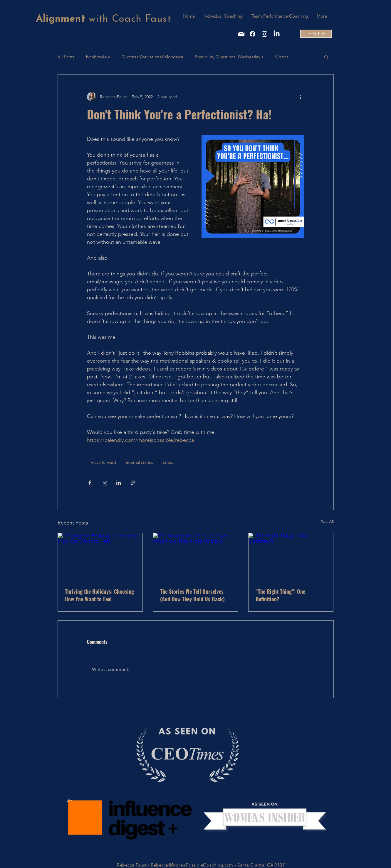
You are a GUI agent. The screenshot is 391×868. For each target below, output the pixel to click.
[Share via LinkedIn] (119, 483)
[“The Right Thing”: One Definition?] (291, 557)
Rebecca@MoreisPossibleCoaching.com (192, 865)
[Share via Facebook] (90, 483)
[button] (326, 57)
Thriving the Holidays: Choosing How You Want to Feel (99, 595)
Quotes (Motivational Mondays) (152, 57)
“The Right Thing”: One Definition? (280, 595)
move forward (103, 462)
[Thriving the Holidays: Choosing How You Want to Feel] (100, 557)
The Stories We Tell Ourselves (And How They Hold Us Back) (192, 595)
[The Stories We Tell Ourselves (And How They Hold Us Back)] (195, 557)
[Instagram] (265, 34)
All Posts (66, 57)
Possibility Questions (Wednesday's (229, 57)
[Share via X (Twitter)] (104, 483)
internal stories (140, 462)
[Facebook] (252, 34)
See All (327, 522)
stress (168, 462)
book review (98, 57)
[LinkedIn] (277, 34)
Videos (282, 57)
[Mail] (241, 34)
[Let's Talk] (316, 34)
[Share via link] (133, 483)
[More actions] (301, 97)
